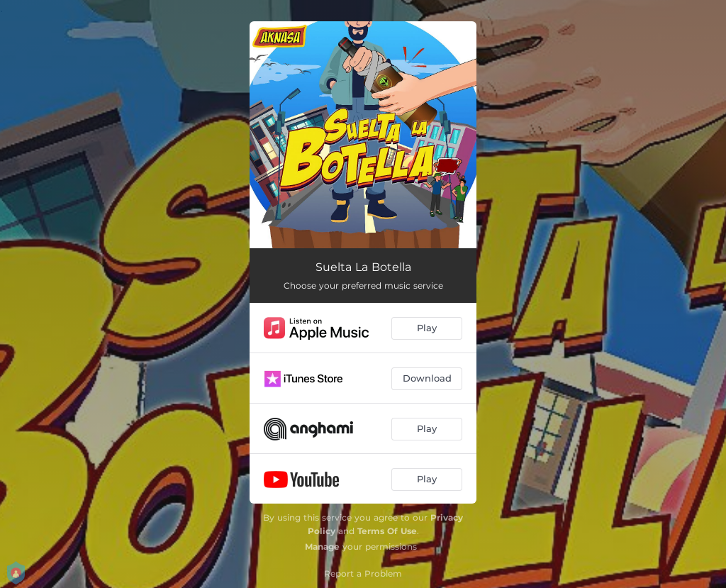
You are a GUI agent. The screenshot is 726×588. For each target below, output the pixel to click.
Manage (322, 547)
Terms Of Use (387, 531)
